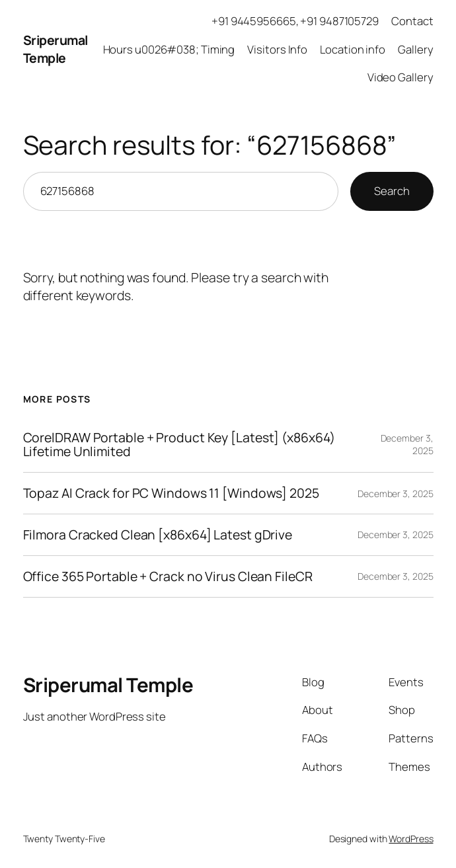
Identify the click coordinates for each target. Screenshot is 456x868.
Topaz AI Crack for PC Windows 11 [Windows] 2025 (171, 493)
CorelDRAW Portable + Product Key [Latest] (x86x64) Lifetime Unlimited (179, 445)
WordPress (411, 839)
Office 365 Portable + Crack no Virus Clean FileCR (168, 576)
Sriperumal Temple (56, 49)
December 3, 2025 (395, 493)
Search (392, 191)
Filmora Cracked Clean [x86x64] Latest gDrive (158, 535)
